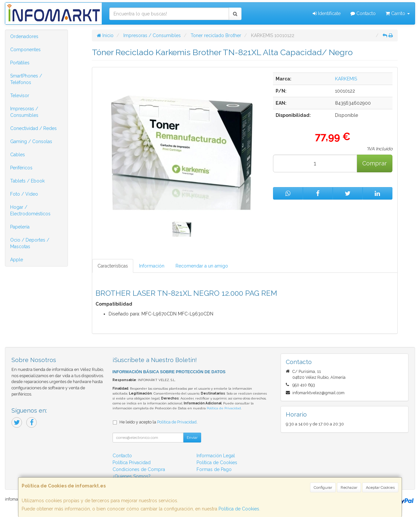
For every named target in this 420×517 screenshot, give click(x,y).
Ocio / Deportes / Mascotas (30, 243)
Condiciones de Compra (139, 469)
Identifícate (327, 13)
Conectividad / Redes (33, 128)
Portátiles (20, 63)
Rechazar (349, 487)
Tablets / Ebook (27, 181)
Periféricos (21, 168)
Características (113, 266)
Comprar (375, 163)
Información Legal (216, 456)
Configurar (323, 487)
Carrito (398, 13)
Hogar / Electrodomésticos (30, 210)
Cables (18, 155)
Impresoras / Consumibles (24, 112)
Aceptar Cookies (380, 487)
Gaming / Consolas (31, 141)
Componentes (25, 50)
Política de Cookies (239, 509)
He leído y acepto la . (158, 422)
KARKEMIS (346, 79)
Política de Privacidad (224, 408)
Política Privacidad (132, 463)
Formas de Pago (214, 469)
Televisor (20, 96)
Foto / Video (24, 194)
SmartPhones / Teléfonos (26, 79)
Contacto (363, 13)
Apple (17, 260)
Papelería (20, 227)
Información (152, 266)
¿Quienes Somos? (132, 476)
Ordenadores (24, 36)
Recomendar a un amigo (202, 266)
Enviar (192, 438)
